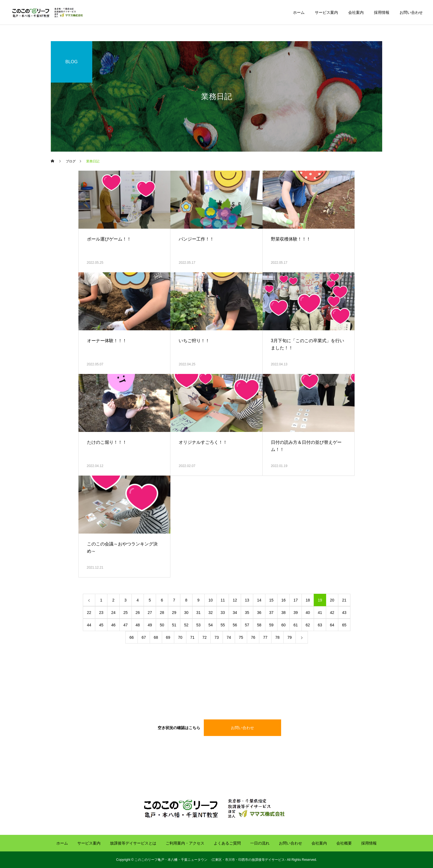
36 (259, 613)
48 (138, 625)
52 (186, 625)
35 (247, 613)
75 (241, 637)
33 (223, 613)
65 (344, 625)
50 (162, 625)
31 (199, 613)
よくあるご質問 (227, 843)
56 (235, 625)
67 (144, 637)
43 (344, 613)
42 (332, 613)
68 (156, 637)
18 (308, 600)
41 (320, 613)
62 (308, 625)
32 (211, 613)
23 (101, 613)
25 (126, 613)
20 (332, 600)
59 (271, 625)
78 (278, 637)
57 (247, 625)
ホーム (299, 12)
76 (253, 637)
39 (296, 613)
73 (217, 637)
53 (199, 625)
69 (168, 637)
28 (162, 613)
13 (247, 600)
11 (223, 600)
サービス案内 (326, 12)
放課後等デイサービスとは (133, 843)
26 (138, 613)
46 (113, 625)
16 (284, 600)
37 (271, 613)
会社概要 (344, 843)
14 (259, 600)
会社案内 (356, 12)
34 (235, 613)
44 (89, 625)
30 (186, 613)
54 (211, 625)
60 (284, 625)
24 (113, 613)
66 (132, 637)
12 (235, 600)
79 (290, 637)
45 (101, 625)
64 (332, 625)
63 (320, 625)
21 (344, 600)
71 (192, 637)
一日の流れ (260, 843)
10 (211, 600)
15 (271, 600)
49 (150, 625)
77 (265, 637)
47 (126, 625)
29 (174, 613)
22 (89, 613)
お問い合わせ (411, 12)
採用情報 (382, 12)
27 (150, 613)
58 (259, 625)
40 (308, 613)
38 (284, 613)
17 (296, 600)
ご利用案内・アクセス (185, 843)
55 (223, 625)
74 (229, 637)
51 (174, 625)
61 (296, 625)
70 (180, 637)
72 (205, 637)
